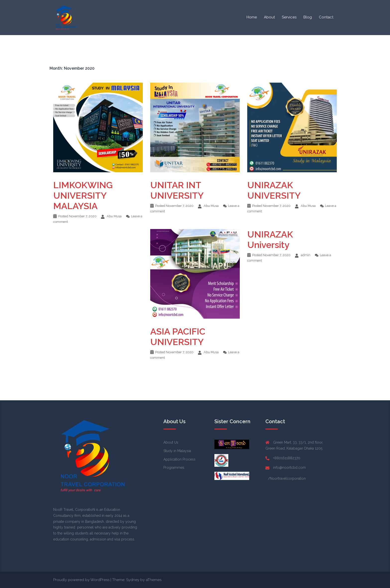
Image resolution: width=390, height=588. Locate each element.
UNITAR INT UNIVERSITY (177, 190)
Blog (308, 17)
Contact (326, 17)
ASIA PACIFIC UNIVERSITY (178, 337)
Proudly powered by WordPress (81, 580)
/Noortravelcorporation (287, 478)
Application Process (179, 459)
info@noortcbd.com (289, 468)
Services (289, 17)
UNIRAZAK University (270, 239)
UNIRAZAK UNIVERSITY (274, 190)
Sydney (133, 580)
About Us (171, 442)
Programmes (174, 468)
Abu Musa (114, 216)
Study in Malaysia (177, 451)
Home (252, 17)
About (269, 17)
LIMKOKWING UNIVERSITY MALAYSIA (83, 195)
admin (306, 255)
